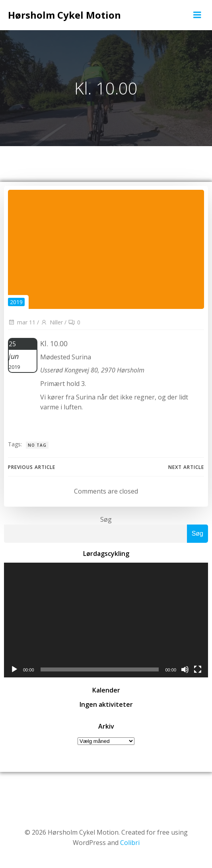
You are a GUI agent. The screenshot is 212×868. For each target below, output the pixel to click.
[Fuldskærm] (198, 669)
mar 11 (22, 322)
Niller (52, 322)
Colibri (130, 843)
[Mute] (185, 669)
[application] (106, 620)
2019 (16, 302)
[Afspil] (14, 669)
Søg (106, 519)
